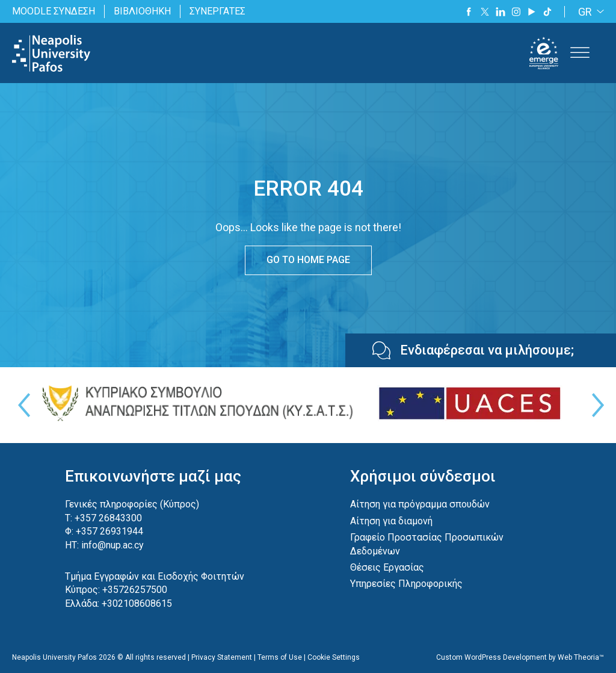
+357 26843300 (108, 518)
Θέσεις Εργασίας (387, 567)
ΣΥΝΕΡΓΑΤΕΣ (217, 11)
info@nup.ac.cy (112, 545)
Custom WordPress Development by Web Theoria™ (520, 657)
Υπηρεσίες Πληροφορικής (406, 584)
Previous (21, 405)
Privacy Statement (222, 657)
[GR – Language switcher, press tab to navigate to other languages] (589, 12)
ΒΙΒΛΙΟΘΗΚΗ (142, 11)
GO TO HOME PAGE (308, 260)
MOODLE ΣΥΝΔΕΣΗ (54, 11)
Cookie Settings (334, 657)
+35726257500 (135, 590)
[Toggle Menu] (580, 53)
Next (595, 405)
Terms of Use (280, 657)
